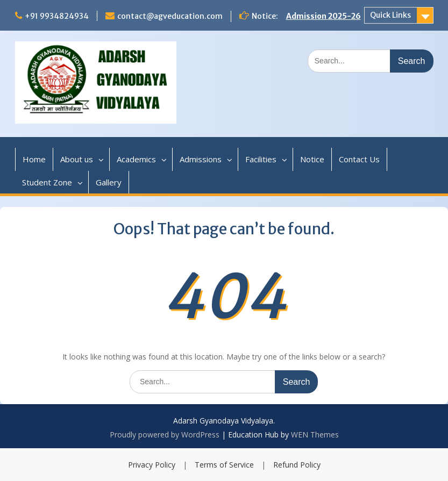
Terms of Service (224, 465)
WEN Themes (315, 435)
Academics (136, 159)
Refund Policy (297, 465)
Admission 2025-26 (323, 16)
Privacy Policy (152, 465)
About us (77, 159)
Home (34, 159)
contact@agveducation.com (170, 16)
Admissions (201, 159)
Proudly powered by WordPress (165, 435)
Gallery (109, 182)
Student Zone (47, 182)
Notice (312, 159)
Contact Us (359, 159)
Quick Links (390, 15)
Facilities (261, 159)
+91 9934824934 (57, 16)
